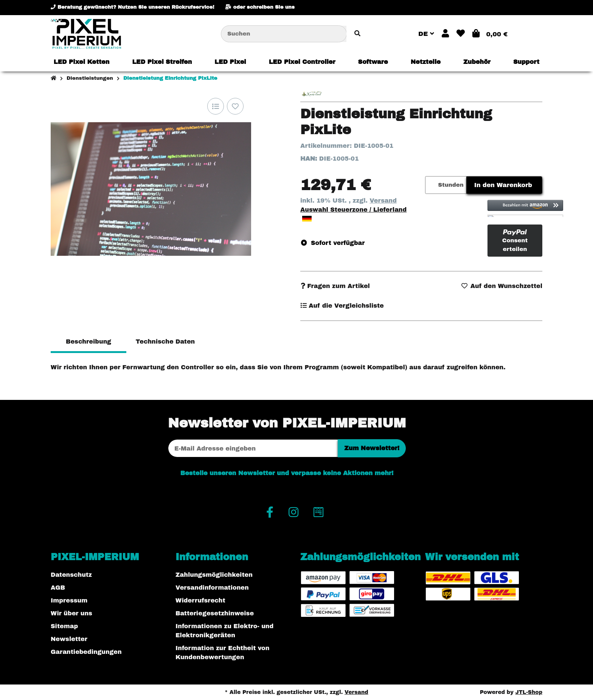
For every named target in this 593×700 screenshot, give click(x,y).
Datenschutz (71, 575)
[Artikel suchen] (357, 34)
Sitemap (64, 626)
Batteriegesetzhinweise (215, 613)
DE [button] (426, 34)
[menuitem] (82, 62)
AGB (58, 588)
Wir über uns (71, 613)
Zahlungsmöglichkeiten (214, 575)
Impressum (69, 600)
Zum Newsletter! (372, 448)
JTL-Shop (529, 692)
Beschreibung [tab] (88, 341)
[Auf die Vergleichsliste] (216, 106)
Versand (383, 201)
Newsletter (69, 639)
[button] (445, 34)
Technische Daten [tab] (165, 341)
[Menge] (430, 185)
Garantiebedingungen (86, 652)
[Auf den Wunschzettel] (235, 106)
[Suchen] (284, 34)
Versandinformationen (212, 588)
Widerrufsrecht (200, 600)
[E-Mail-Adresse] (253, 448)
